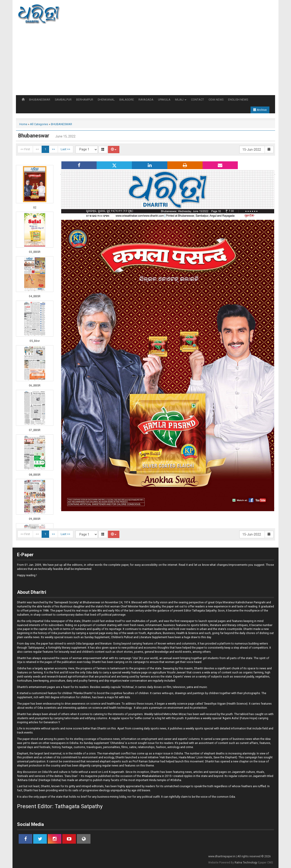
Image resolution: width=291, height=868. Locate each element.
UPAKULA (164, 100)
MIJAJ (181, 100)
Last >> (65, 149)
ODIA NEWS (216, 100)
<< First (25, 149)
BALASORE (127, 100)
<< (37, 149)
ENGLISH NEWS (238, 100)
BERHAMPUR (85, 100)
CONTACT (197, 100)
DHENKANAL (106, 100)
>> (53, 149)
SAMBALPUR (63, 100)
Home (23, 124)
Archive (260, 110)
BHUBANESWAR (40, 100)
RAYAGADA (146, 100)
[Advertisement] (145, 61)
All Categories (39, 124)
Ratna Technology (246, 863)
